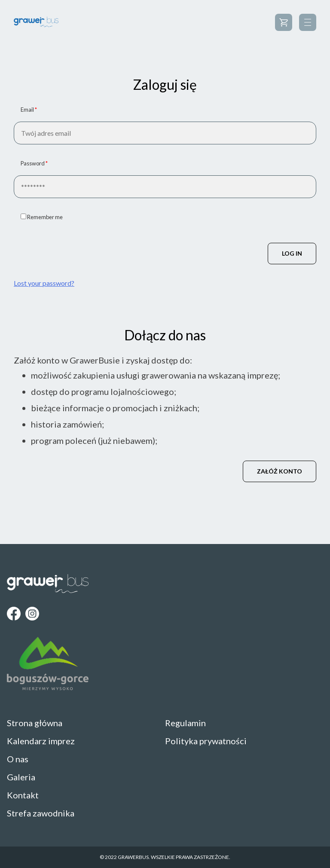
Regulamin (185, 723)
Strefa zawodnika (41, 813)
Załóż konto (280, 471)
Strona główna (35, 723)
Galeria (21, 777)
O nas (18, 759)
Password (34, 163)
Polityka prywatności (206, 741)
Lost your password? (44, 283)
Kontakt (23, 795)
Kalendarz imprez (41, 741)
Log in (292, 253)
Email (29, 110)
